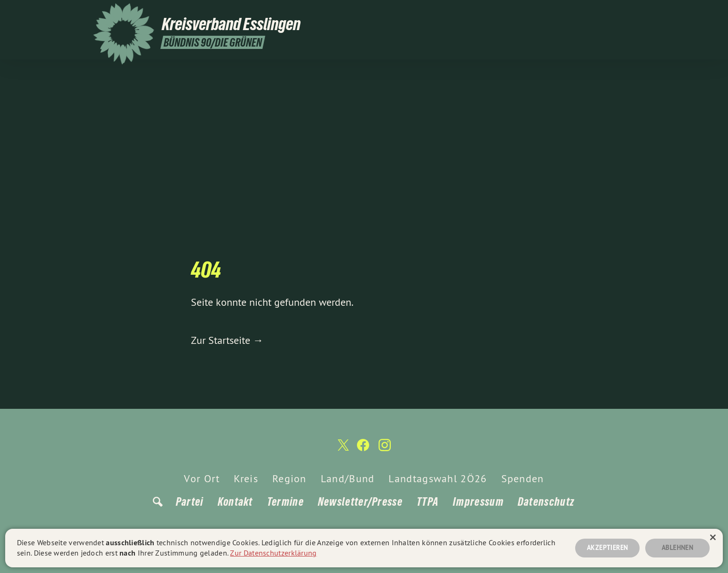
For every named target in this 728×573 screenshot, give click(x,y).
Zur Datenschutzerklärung (273, 553)
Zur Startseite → (227, 340)
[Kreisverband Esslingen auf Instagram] (630, 13)
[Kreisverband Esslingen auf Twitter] (601, 13)
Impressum (478, 502)
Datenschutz (546, 502)
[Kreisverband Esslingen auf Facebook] (616, 13)
